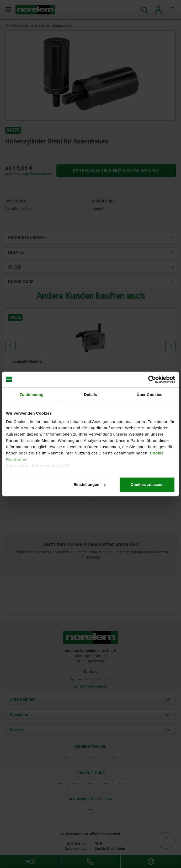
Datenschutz (44, 466)
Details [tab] (91, 395)
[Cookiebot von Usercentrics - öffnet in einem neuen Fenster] (152, 379)
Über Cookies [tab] (150, 395)
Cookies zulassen (147, 484)
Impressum (17, 466)
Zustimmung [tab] (32, 395)
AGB (65, 466)
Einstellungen (89, 484)
